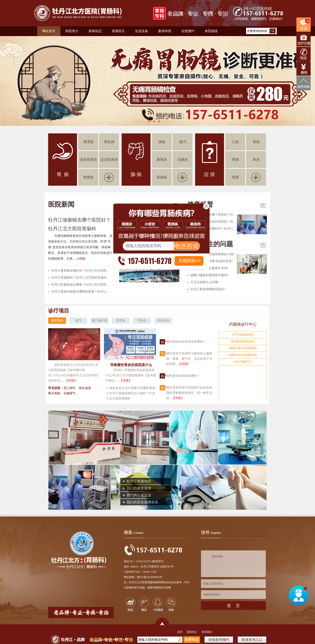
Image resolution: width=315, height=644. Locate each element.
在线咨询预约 (219, 640)
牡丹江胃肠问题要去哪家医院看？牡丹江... (80, 292)
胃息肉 (109, 142)
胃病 (256, 142)
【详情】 (71, 381)
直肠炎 (162, 177)
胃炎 (256, 160)
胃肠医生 (118, 31)
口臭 (235, 142)
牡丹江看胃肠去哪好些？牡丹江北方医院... (80, 271)
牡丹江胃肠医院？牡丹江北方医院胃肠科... (80, 278)
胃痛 (235, 160)
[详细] (81, 259)
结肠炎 (183, 160)
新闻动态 (95, 31)
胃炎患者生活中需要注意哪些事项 (132, 388)
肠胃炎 (162, 160)
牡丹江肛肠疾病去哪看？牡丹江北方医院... (80, 285)
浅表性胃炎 (88, 160)
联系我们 (207, 632)
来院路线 (211, 31)
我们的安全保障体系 (142, 502)
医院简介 (72, 31)
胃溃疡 (88, 142)
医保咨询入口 (252, 640)
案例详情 (165, 31)
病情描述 (233, 564)
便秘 (162, 142)
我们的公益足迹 (139, 495)
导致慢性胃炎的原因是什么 (131, 365)
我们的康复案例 (139, 488)
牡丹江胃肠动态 (139, 481)
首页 (180, 632)
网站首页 (49, 31)
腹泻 (183, 142)
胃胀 (235, 177)
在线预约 (188, 31)
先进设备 (142, 31)
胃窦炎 (88, 177)
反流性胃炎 (109, 160)
